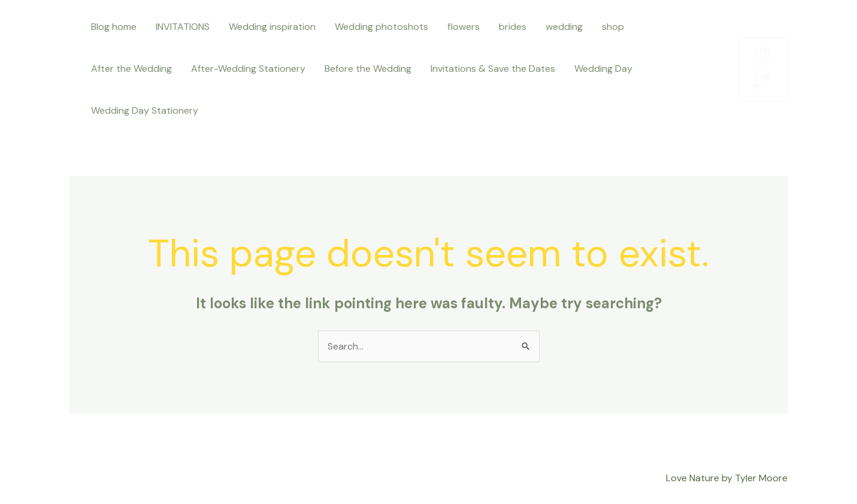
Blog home (114, 27)
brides (513, 27)
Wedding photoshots (381, 27)
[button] (763, 69)
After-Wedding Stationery (248, 69)
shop (613, 27)
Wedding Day (603, 69)
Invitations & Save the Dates (493, 69)
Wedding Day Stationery (145, 110)
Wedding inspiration (272, 27)
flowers (464, 27)
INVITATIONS (183, 27)
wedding (564, 27)
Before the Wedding (368, 69)
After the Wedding (131, 69)
